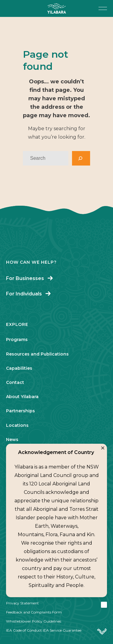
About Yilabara (22, 397)
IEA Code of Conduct (24, 630)
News (12, 440)
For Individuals (24, 294)
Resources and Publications (37, 354)
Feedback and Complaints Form (34, 612)
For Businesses (25, 278)
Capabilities (19, 368)
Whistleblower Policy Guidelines (34, 621)
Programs (17, 340)
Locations (17, 425)
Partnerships (20, 411)
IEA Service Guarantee (62, 630)
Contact (15, 382)
